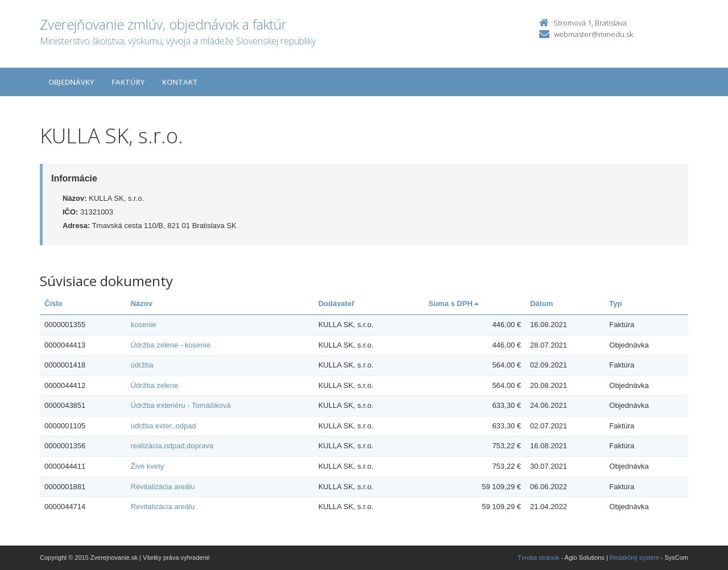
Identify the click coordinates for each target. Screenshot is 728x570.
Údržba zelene (155, 385)
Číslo (53, 303)
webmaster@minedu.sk (593, 34)
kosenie (144, 325)
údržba (142, 365)
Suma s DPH (453, 303)
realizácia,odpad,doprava (172, 446)
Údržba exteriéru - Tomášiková (181, 405)
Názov (142, 303)
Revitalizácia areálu (163, 487)
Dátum (541, 303)
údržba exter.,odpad (164, 426)
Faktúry (128, 82)
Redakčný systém (634, 557)
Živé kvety (148, 466)
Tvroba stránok (538, 557)
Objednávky (71, 82)
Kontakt (180, 82)
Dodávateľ (337, 303)
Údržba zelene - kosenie (171, 345)
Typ (615, 303)
